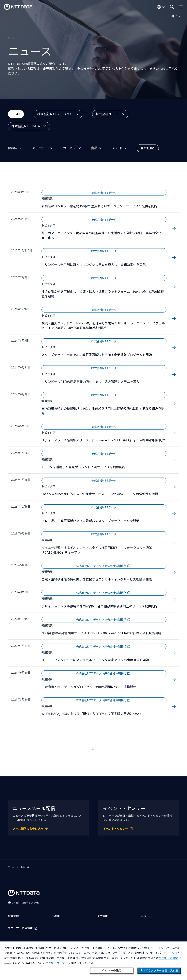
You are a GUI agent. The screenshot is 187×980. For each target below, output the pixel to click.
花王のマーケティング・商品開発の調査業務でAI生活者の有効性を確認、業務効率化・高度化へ (103, 235)
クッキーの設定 (112, 971)
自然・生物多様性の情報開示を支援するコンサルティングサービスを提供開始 (97, 579)
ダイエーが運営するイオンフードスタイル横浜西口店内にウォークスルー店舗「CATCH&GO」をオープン (97, 550)
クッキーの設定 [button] (168, 958)
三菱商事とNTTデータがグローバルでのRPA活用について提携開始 (89, 687)
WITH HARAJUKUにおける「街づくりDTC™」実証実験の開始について (92, 714)
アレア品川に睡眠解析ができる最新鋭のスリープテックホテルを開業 (90, 521)
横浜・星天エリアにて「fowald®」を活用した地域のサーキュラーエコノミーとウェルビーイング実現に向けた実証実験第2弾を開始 (103, 326)
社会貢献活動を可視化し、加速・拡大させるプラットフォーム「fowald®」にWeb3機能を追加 (103, 294)
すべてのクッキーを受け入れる (159, 971)
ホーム (11, 38)
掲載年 (13, 148)
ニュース (146, 916)
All (18, 114)
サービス (70, 148)
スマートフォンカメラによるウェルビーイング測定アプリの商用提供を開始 (95, 660)
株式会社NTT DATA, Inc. (29, 126)
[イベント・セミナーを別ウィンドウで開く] (139, 829)
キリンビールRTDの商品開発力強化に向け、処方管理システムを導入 (90, 382)
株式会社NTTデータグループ (58, 114)
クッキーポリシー (56, 963)
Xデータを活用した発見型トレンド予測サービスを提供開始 (83, 467)
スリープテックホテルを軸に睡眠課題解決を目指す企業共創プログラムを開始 (97, 355)
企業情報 (13, 916)
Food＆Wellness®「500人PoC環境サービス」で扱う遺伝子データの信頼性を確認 (100, 494)
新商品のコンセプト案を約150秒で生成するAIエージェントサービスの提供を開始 (99, 206)
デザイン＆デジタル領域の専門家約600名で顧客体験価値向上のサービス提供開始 (99, 606)
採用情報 (102, 916)
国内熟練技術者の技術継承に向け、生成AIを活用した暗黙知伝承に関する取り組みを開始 (103, 411)
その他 (117, 148)
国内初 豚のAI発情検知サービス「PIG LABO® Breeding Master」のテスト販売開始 (101, 633)
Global (26, 903)
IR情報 (56, 916)
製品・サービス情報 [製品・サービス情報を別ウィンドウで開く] (20, 928)
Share (177, 16)
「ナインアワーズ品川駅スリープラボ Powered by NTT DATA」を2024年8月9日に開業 (103, 440)
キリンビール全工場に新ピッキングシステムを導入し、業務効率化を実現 (94, 265)
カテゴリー (40, 148)
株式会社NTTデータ (110, 114)
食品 (94, 148)
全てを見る (148, 148)
